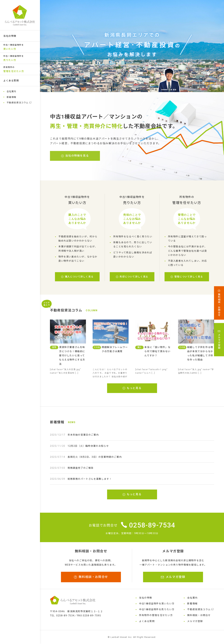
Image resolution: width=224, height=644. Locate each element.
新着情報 (11, 97)
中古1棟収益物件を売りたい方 (157, 609)
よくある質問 (11, 81)
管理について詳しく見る (187, 277)
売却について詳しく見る (132, 277)
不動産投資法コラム (19, 103)
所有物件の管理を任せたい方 (156, 615)
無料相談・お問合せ (91, 577)
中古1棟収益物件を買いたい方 (157, 604)
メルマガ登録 (173, 577)
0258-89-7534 (148, 525)
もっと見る (132, 388)
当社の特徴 (10, 36)
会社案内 (11, 91)
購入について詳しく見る (77, 277)
